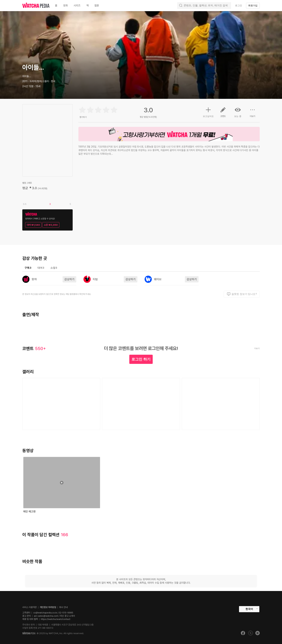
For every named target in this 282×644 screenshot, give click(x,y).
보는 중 (238, 112)
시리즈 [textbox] (77, 6)
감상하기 (69, 279)
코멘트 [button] (223, 114)
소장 (54, 268)
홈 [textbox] (56, 6)
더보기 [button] (253, 114)
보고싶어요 (208, 112)
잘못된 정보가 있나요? (242, 294)
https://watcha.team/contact (56, 619)
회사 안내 (63, 607)
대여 (41, 268)
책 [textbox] (87, 6)
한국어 (249, 609)
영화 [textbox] (65, 6)
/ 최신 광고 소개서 (67, 616)
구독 (28, 268)
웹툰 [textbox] (97, 6)
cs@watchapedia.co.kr (53, 613)
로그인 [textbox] (239, 5)
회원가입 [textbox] (253, 5)
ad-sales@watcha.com (46, 616)
